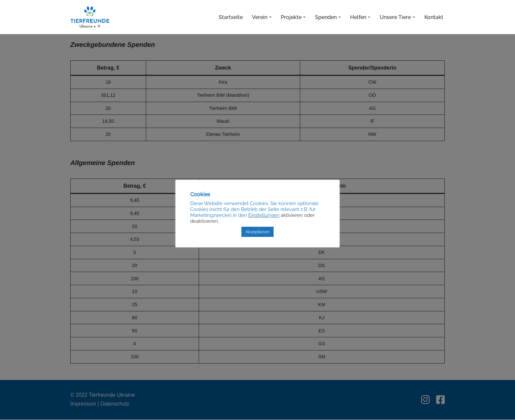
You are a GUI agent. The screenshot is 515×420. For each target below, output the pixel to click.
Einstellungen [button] (264, 215)
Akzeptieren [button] (257, 232)
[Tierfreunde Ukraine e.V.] (90, 17)
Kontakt (434, 17)
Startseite (231, 17)
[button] (270, 17)
